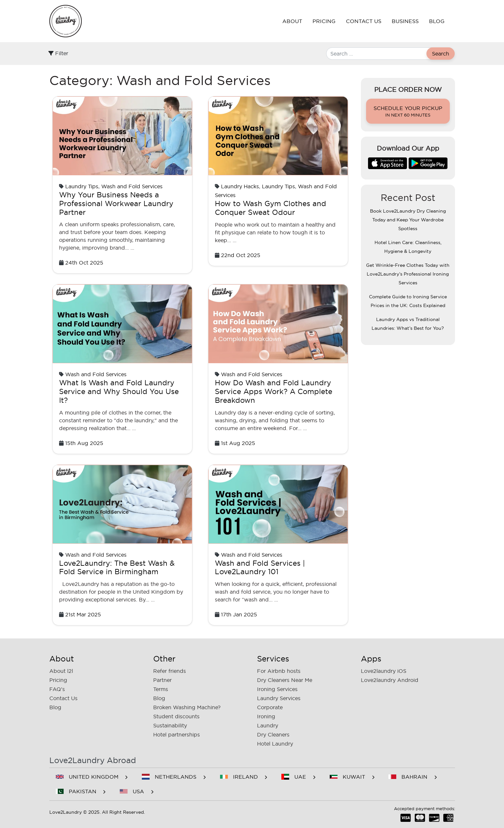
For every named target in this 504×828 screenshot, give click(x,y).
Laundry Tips (82, 186)
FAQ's (57, 689)
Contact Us (364, 21)
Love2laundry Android (390, 680)
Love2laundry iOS (384, 671)
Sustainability (170, 725)
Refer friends (170, 671)
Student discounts (176, 716)
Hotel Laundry (275, 744)
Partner (162, 680)
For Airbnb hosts (279, 671)
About (292, 21)
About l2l (61, 671)
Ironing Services (277, 689)
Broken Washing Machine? (187, 707)
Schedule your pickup (408, 112)
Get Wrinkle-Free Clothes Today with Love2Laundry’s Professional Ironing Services (408, 274)
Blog (437, 21)
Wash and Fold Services (132, 186)
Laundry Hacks (240, 186)
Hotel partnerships (177, 735)
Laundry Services (279, 698)
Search (441, 54)
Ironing (266, 716)
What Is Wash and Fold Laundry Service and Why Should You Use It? (119, 391)
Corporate (270, 707)
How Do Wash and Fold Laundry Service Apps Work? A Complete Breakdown (274, 391)
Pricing (324, 21)
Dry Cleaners (273, 735)
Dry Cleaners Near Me (285, 680)
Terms (161, 689)
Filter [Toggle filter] (58, 53)
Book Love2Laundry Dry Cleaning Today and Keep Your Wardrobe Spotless (408, 220)
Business (405, 21)
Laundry (268, 725)
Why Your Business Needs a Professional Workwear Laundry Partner (116, 204)
